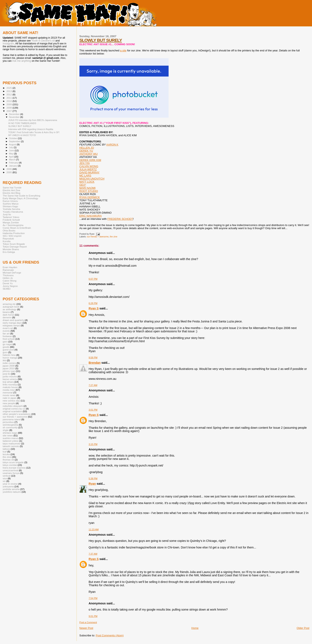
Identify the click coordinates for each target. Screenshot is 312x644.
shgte (6, 430)
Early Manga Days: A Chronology (20, 198)
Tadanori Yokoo (11, 217)
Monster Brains (11, 249)
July (11, 147)
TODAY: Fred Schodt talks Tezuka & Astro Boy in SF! (34, 132)
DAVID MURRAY (90, 172)
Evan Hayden (10, 267)
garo (5, 342)
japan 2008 (9, 366)
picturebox (8, 422)
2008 (9, 108)
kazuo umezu (10, 379)
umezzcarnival (10, 470)
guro (5, 352)
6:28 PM (93, 303)
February (14, 163)
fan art (6, 333)
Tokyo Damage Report (15, 247)
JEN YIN (85, 163)
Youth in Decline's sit (43, 41)
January (14, 166)
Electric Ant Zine (11, 190)
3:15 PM (93, 444)
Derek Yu (8, 283)
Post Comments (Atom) (110, 635)
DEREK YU (86, 151)
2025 (9, 88)
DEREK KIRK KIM (90, 160)
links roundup (10, 384)
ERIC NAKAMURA (91, 216)
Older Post (303, 628)
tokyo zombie (10, 465)
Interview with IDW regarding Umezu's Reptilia (31, 129)
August (13, 144)
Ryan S (94, 308)
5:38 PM (93, 478)
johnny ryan (9, 371)
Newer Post (86, 628)
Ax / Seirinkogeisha (13, 225)
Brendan (95, 363)
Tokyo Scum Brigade (14, 244)
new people (9, 403)
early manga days (12, 323)
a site (123, 50)
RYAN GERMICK (90, 197)
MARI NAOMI (88, 188)
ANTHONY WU (89, 154)
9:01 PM (93, 616)
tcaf (5, 452)
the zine (113, 237)
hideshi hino (9, 355)
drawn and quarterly (13, 320)
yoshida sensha (11, 489)
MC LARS (85, 176)
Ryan (92, 484)
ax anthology (9, 309)
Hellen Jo (8, 278)
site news (8, 435)
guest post (8, 350)
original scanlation (12, 411)
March (13, 160)
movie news (9, 395)
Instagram (8, 44)
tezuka (6, 454)
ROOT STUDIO (89, 191)
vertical (6, 476)
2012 (9, 94)
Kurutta (7, 241)
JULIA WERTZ (88, 169)
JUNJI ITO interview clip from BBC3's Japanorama (33, 120)
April (12, 157)
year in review (10, 484)
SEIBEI (7, 289)
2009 (9, 104)
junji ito (6, 374)
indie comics (9, 363)
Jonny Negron (10, 286)
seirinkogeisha (10, 425)
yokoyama (8, 486)
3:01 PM (93, 410)
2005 (9, 172)
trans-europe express (14, 468)
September (15, 141)
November (15, 117)
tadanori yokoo (11, 441)
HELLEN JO (87, 148)
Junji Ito (7, 214)
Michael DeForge (12, 273)
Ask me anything (22, 61)
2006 (9, 169)
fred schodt (9, 339)
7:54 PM (93, 598)
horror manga (10, 358)
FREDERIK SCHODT (120, 219)
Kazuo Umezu (10, 201)
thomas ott (8, 460)
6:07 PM (93, 279)
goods (6, 347)
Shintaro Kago (10, 206)
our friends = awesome (98, 237)
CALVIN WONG (89, 166)
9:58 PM (93, 358)
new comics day (11, 401)
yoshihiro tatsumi (12, 492)
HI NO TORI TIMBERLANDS (22, 123)
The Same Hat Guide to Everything (21, 196)
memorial (8, 392)
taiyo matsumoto (12, 443)
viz (4, 481)
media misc (9, 390)
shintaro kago (10, 433)
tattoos (6, 449)
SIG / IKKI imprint (12, 236)
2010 (9, 101)
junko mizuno (10, 376)
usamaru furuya (11, 473)
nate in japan (10, 398)
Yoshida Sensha (11, 209)
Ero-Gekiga (9, 252)
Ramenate (8, 270)
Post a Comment (88, 622)
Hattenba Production (14, 233)
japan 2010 (9, 368)
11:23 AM (94, 529)
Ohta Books (9, 230)
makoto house (10, 387)
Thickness (8, 275)
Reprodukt (8, 239)
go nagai (7, 344)
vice (5, 478)
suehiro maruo (10, 438)
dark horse (8, 315)
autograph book (11, 307)
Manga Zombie (11, 222)
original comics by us (14, 409)
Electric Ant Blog (11, 193)
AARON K (112, 145)
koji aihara (8, 382)
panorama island (12, 419)
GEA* (83, 185)
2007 (9, 111)
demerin (7, 317)
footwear (7, 336)
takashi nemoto (11, 446)
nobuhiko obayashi (13, 406)
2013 (9, 91)
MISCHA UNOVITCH (92, 179)
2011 (9, 98)
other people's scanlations (17, 414)
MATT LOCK (87, 182)
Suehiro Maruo (11, 204)
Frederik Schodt (11, 220)
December (15, 114)
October (14, 138)
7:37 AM (93, 554)
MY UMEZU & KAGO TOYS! (22, 135)
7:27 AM (93, 385)
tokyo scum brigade (13, 462)
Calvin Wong (9, 281)
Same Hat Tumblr (12, 188)
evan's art (8, 328)
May (12, 154)
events (6, 331)
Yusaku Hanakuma (13, 212)
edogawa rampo (11, 325)
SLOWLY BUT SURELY (101, 40)
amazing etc (9, 304)
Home (195, 628)
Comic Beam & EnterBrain (17, 228)
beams (6, 312)
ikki (4, 360)
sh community (10, 427)
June (12, 150)
